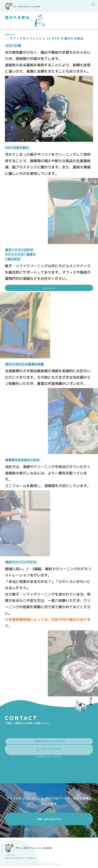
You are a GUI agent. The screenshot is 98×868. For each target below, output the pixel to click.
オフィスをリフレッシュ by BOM (29, 850)
